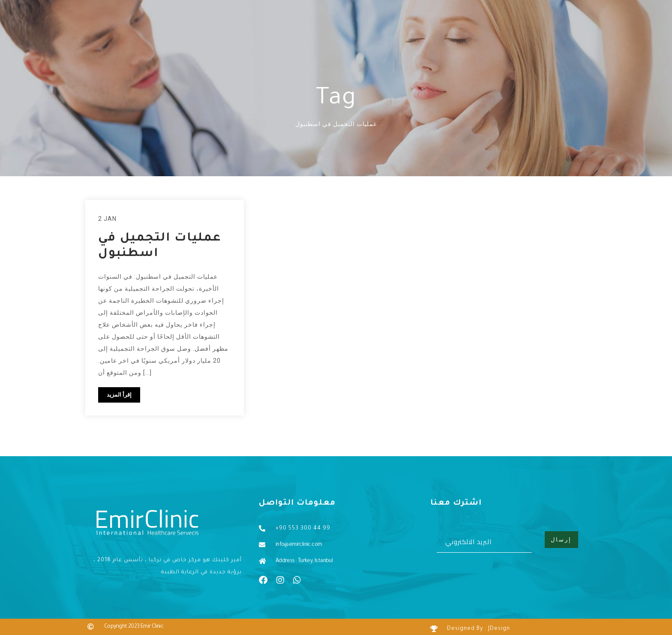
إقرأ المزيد (119, 395)
